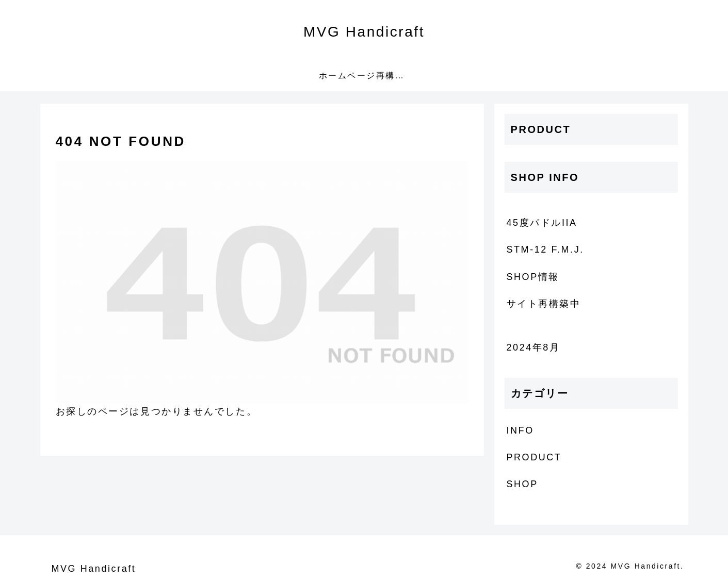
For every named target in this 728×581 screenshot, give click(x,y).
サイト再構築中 (544, 304)
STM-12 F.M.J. (545, 250)
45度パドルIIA (542, 223)
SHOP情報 (533, 277)
